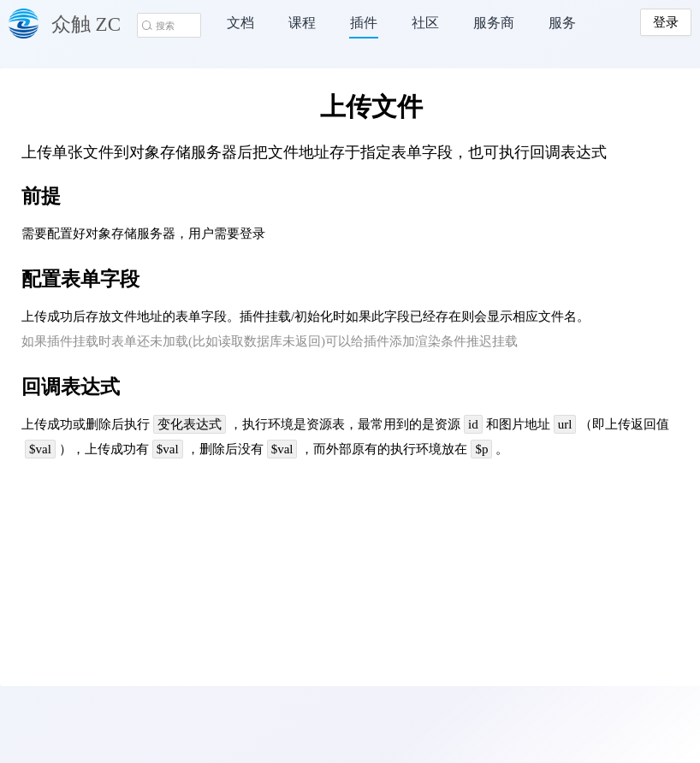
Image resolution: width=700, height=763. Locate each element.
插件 (364, 23)
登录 (666, 22)
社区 (425, 23)
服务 (562, 23)
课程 (302, 23)
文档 (240, 23)
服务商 (494, 23)
